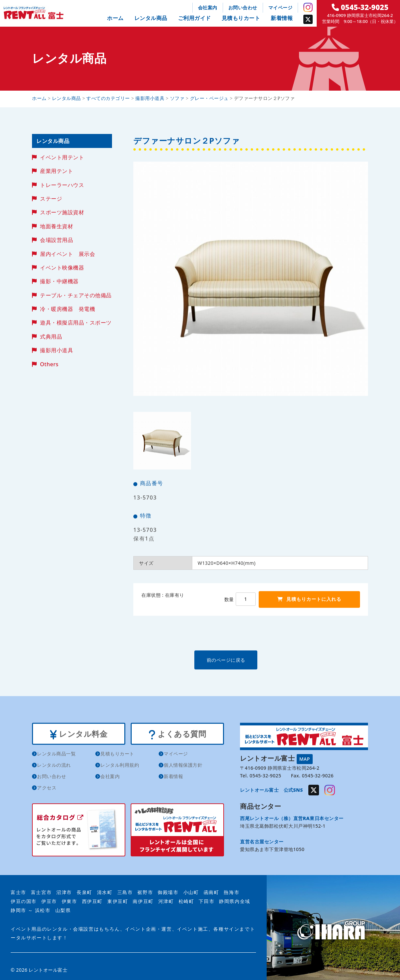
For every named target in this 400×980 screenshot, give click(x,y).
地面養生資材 (56, 226)
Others (49, 364)
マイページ (280, 7)
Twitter (308, 19)
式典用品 (51, 337)
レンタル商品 (151, 18)
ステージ (51, 199)
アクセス (47, 789)
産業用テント (56, 171)
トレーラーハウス (62, 185)
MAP (305, 758)
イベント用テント (62, 157)
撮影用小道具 (56, 350)
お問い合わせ (243, 7)
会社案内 (208, 7)
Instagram (308, 7)
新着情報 (282, 18)
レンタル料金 (78, 734)
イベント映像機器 (62, 268)
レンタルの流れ (54, 766)
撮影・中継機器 (59, 281)
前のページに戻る (250, 660)
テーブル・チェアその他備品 (76, 295)
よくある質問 (177, 734)
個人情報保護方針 (183, 766)
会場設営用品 (56, 240)
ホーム (115, 18)
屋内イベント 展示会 (67, 254)
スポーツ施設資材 (62, 212)
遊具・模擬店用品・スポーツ (76, 323)
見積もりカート (241, 18)
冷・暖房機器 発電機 (67, 309)
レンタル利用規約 (120, 766)
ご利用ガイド (194, 18)
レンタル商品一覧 (56, 755)
